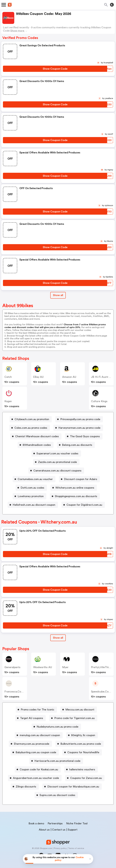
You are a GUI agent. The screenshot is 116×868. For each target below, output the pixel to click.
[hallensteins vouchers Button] (81, 769)
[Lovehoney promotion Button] (29, 496)
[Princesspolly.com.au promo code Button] (79, 419)
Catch (8, 377)
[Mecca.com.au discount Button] (79, 710)
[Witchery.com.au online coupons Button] (74, 488)
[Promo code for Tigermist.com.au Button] (73, 718)
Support (73, 830)
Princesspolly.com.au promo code (80, 419)
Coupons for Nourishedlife (83, 752)
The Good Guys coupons (85, 436)
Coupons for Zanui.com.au (86, 778)
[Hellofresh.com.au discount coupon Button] (33, 505)
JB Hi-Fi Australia (102, 377)
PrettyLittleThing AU (103, 667)
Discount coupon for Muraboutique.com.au (73, 787)
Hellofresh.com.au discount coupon (34, 505)
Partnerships (55, 823)
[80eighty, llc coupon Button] (82, 735)
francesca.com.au (16, 692)
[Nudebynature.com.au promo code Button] (56, 727)
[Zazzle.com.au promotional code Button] (56, 462)
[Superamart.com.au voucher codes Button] (56, 453)
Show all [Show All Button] (58, 295)
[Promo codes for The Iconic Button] (36, 710)
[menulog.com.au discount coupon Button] (39, 735)
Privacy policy (60, 848)
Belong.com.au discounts (77, 445)
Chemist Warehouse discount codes (37, 436)
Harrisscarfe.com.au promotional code (57, 761)
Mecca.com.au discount (80, 710)
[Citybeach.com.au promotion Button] (31, 419)
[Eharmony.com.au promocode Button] (30, 744)
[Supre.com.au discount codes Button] (56, 795)
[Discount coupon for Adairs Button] (79, 479)
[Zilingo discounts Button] (25, 787)
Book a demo (36, 823)
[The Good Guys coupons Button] (84, 436)
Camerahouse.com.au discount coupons (57, 471)
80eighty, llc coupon (83, 735)
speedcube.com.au (103, 692)
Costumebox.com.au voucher (35, 479)
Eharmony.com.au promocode (32, 744)
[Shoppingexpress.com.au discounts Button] (75, 496)
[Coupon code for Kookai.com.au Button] (38, 769)
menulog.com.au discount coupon (40, 735)
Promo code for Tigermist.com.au (74, 718)
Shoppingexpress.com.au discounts (76, 496)
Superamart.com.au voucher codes (57, 453)
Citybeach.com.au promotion (32, 419)
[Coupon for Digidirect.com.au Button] (83, 505)
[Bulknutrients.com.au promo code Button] (80, 744)
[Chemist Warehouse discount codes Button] (36, 436)
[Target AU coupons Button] (30, 718)
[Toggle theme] (112, 5)
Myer (65, 667)
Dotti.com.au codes (32, 488)
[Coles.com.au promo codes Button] (30, 428)
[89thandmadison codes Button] (36, 445)
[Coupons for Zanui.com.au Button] (85, 778)
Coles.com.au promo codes (31, 428)
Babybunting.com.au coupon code (36, 752)
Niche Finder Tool (77, 823)
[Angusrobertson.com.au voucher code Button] (35, 778)
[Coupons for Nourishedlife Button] (82, 752)
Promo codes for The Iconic (37, 710)
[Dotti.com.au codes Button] (31, 488)
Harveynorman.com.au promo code (79, 428)
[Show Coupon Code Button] (55, 69)
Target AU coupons (32, 718)
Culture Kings (99, 401)
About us (44, 830)
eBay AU (38, 377)
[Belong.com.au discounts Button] (76, 445)
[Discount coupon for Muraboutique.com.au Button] (72, 787)
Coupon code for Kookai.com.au (39, 769)
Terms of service (76, 848)
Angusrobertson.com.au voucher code (36, 778)
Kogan (8, 401)
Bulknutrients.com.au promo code (81, 744)
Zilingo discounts (26, 787)
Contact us (59, 830)
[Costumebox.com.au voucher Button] (34, 479)
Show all (58, 638)
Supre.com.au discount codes (57, 795)
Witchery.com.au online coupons (75, 488)
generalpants (12, 667)
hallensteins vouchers (82, 769)
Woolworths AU (43, 667)
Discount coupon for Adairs (81, 479)
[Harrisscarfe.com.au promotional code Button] (56, 761)
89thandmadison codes (37, 445)
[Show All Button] (58, 638)
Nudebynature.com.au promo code (57, 727)
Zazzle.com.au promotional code (57, 462)
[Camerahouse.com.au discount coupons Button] (56, 471)
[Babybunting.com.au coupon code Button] (35, 752)
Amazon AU (69, 377)
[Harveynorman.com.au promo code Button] (78, 428)
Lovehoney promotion (31, 496)
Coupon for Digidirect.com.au (84, 505)
